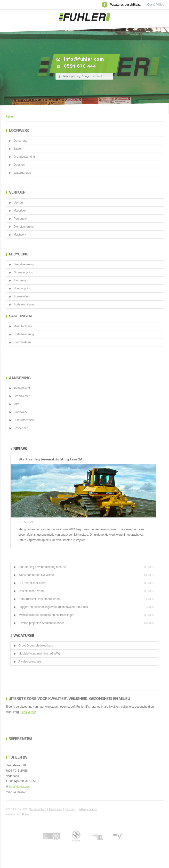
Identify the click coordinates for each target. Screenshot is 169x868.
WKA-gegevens (88, 809)
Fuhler (10, 117)
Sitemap (70, 809)
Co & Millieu (156, 5)
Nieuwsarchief (37, 809)
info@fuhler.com (20, 787)
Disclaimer (55, 809)
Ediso (25, 814)
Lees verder (28, 712)
